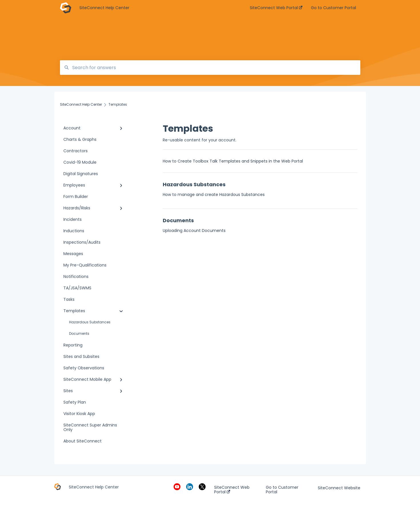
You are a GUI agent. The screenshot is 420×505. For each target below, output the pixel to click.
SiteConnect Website (339, 488)
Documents (79, 333)
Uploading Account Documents (194, 231)
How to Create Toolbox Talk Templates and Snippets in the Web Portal (233, 161)
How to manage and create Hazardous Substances (214, 195)
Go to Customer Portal (282, 490)
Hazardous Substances (90, 322)
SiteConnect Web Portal (232, 490)
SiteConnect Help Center (104, 8)
